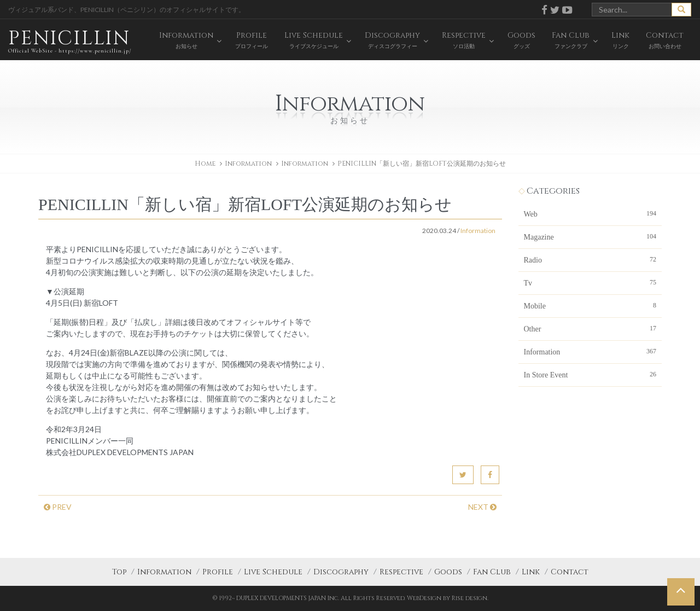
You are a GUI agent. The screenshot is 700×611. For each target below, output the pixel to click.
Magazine (590, 236)
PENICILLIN (70, 41)
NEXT (482, 507)
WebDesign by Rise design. (448, 598)
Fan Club (492, 572)
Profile (218, 572)
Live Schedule (273, 572)
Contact (570, 572)
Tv (590, 282)
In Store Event (590, 374)
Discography (341, 572)
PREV (58, 507)
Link (531, 572)
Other (590, 328)
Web (590, 213)
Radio (590, 259)
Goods (448, 572)
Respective (401, 572)
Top (119, 572)
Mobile (590, 305)
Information (305, 164)
